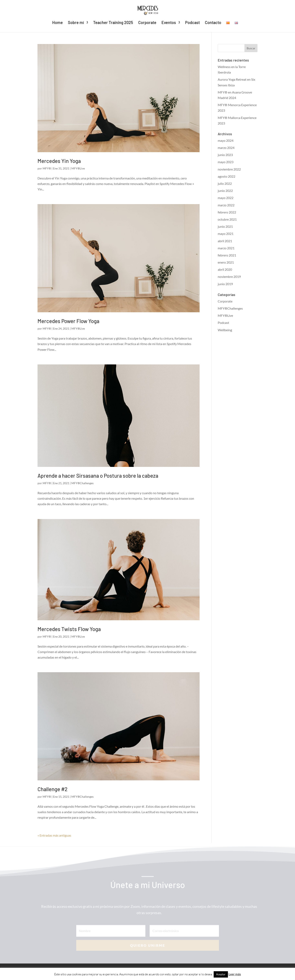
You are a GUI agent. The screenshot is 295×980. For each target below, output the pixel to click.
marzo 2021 (226, 248)
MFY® (47, 168)
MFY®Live (78, 168)
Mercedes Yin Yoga (59, 161)
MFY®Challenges (82, 483)
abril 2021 (225, 241)
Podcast (192, 23)
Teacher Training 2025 (113, 23)
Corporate (147, 23)
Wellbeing (225, 330)
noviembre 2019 (229, 277)
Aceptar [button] (221, 974)
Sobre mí (76, 23)
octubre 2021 (227, 219)
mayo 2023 (226, 162)
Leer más (235, 974)
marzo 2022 (226, 205)
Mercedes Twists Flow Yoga (69, 629)
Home (57, 23)
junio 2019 (225, 284)
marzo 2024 (226, 148)
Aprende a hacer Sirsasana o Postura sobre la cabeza (98, 476)
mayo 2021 (226, 234)
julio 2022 (225, 183)
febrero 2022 (227, 212)
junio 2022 (225, 191)
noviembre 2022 (229, 169)
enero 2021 (226, 262)
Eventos (169, 23)
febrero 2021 (227, 255)
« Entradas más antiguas (54, 835)
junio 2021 (225, 226)
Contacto (213, 23)
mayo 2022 (226, 198)
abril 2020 (225, 269)
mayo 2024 (226, 140)
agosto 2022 (226, 176)
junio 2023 (225, 155)
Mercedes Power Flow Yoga (68, 321)
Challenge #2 (52, 789)
